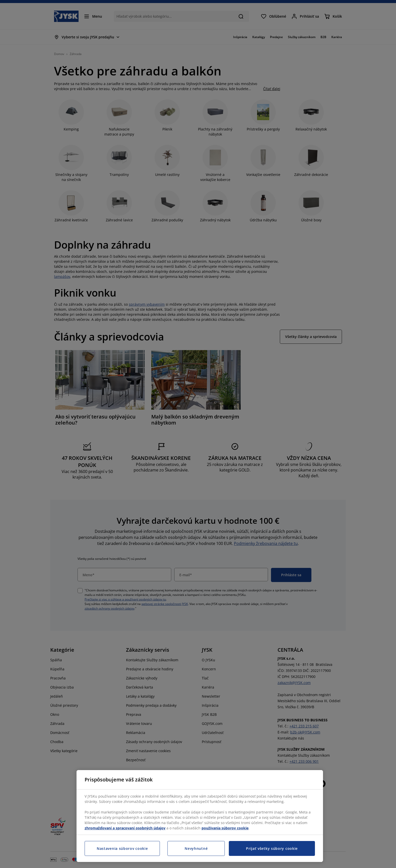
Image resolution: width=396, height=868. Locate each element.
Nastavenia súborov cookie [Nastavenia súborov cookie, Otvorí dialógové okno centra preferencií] (122, 848)
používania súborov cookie (225, 828)
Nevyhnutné (196, 848)
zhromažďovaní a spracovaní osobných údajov (125, 828)
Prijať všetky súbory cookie (272, 848)
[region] (200, 816)
